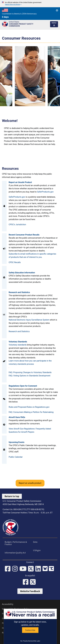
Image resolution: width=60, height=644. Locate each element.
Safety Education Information (22, 273)
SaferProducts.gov (45, 192)
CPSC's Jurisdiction (17, 225)
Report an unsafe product (30, 483)
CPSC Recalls (15, 262)
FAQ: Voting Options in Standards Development (29, 376)
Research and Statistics (19, 331)
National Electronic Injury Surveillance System (29, 320)
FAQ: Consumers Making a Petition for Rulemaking (31, 412)
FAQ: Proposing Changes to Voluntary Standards (30, 372)
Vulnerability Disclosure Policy (16, 609)
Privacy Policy (8, 614)
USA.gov (37, 550)
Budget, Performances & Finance (16, 543)
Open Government (10, 618)
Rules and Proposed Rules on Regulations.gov (29, 407)
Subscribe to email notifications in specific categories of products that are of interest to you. (32, 255)
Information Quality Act (15, 553)
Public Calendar (16, 457)
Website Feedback (30, 591)
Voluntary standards (18, 345)
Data (35, 542)
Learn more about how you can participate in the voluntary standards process (30, 362)
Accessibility (8, 604)
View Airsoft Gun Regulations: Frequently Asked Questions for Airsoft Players (30, 430)
